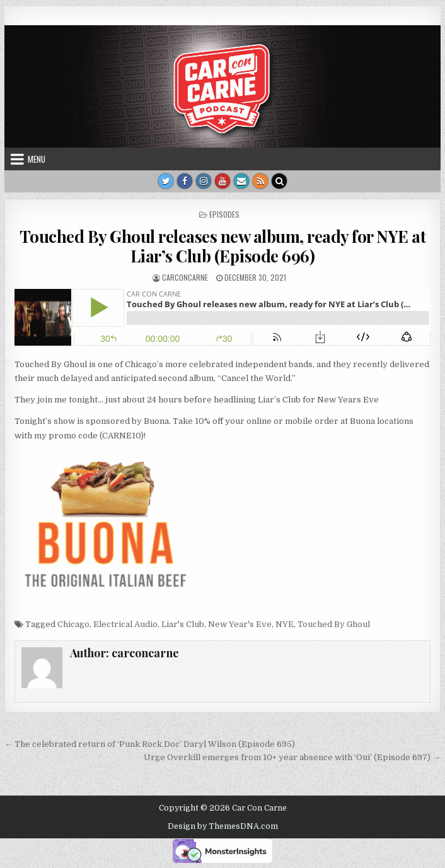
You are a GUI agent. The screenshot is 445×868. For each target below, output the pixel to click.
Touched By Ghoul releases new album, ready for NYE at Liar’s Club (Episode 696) (223, 246)
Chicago (73, 624)
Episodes (224, 214)
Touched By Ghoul (334, 624)
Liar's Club (183, 624)
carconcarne (185, 277)
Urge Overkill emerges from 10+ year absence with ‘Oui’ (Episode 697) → (292, 757)
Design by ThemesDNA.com (223, 826)
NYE (285, 624)
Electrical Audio (125, 624)
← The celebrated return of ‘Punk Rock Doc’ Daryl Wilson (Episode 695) (150, 744)
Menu (37, 159)
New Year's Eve (240, 624)
